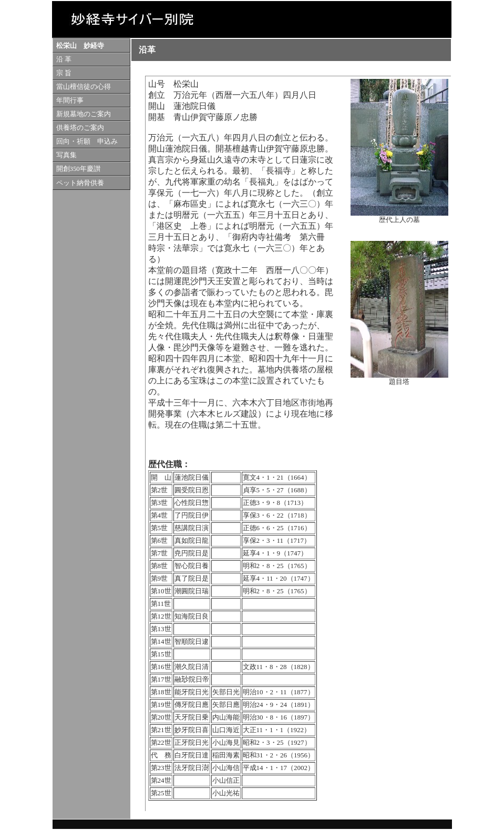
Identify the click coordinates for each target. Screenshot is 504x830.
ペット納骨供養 (80, 183)
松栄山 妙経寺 (80, 46)
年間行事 (70, 100)
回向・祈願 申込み (87, 141)
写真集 (66, 155)
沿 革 (64, 59)
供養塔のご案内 (80, 128)
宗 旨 (64, 73)
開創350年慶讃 (78, 169)
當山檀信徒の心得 (84, 87)
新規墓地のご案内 (84, 114)
